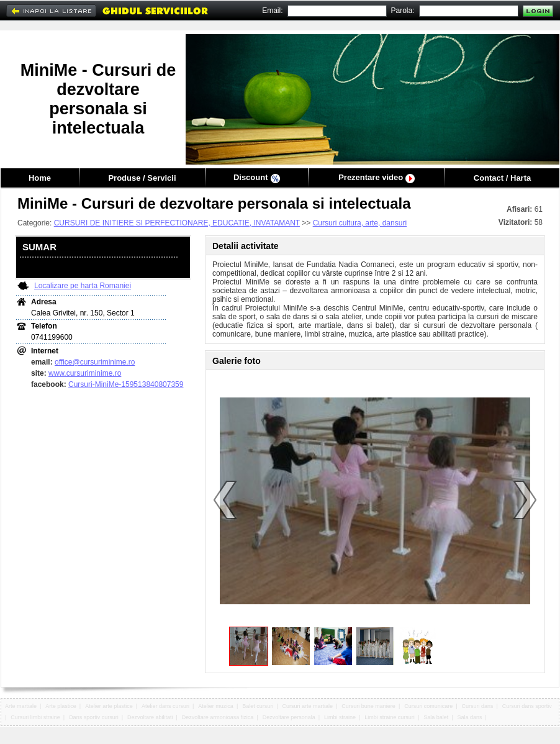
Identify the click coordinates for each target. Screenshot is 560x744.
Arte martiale (21, 706)
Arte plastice (61, 706)
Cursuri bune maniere (368, 706)
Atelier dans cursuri (165, 706)
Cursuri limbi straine (35, 717)
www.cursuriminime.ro (85, 373)
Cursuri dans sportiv (527, 706)
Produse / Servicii (142, 178)
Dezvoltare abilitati (150, 717)
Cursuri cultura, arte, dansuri (360, 223)
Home (40, 178)
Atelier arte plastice (109, 706)
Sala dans (470, 717)
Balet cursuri (258, 706)
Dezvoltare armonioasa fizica (218, 717)
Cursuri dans (478, 706)
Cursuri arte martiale (308, 706)
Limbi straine (340, 717)
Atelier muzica (216, 706)
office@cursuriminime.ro (95, 362)
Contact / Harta (502, 178)
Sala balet (436, 717)
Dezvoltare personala (289, 717)
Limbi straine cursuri (390, 717)
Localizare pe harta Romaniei (83, 286)
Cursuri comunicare (428, 706)
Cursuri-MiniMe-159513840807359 (126, 384)
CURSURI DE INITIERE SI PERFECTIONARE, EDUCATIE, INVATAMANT (177, 223)
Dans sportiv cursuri (94, 717)
